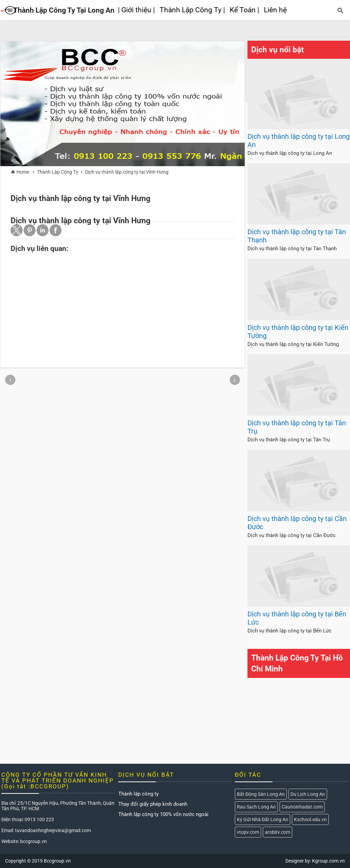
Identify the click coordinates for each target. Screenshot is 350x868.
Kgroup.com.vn (328, 861)
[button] (17, 230)
